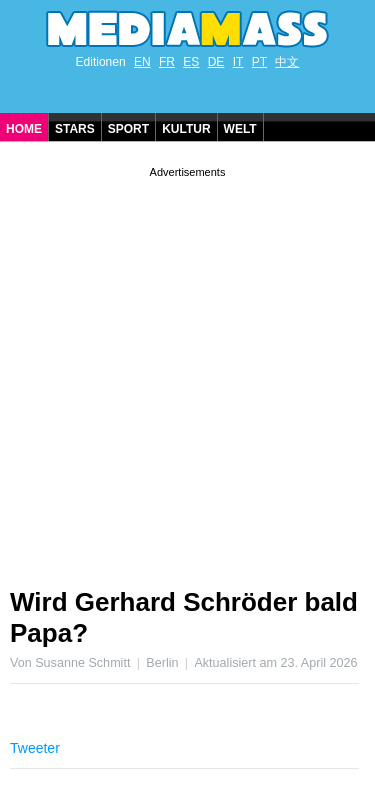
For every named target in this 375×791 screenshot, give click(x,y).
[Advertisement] (187, 369)
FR (167, 62)
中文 (287, 62)
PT (259, 62)
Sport (128, 129)
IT (238, 62)
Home (24, 129)
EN (142, 62)
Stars (75, 129)
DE (216, 62)
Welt (240, 129)
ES (191, 62)
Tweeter (35, 748)
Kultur (186, 129)
